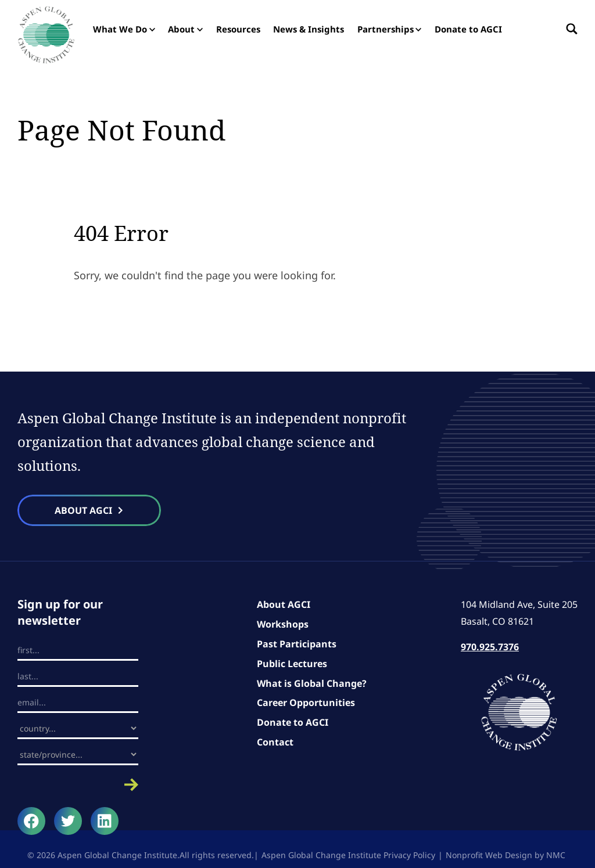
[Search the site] (569, 29)
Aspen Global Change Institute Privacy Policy (348, 855)
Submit (78, 785)
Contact (275, 742)
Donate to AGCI (293, 722)
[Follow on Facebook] (31, 821)
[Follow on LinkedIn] (105, 821)
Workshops (283, 624)
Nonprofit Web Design (489, 855)
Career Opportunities (306, 703)
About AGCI (284, 604)
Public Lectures (292, 664)
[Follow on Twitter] (68, 821)
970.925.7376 (490, 647)
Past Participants (297, 644)
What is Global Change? (312, 683)
